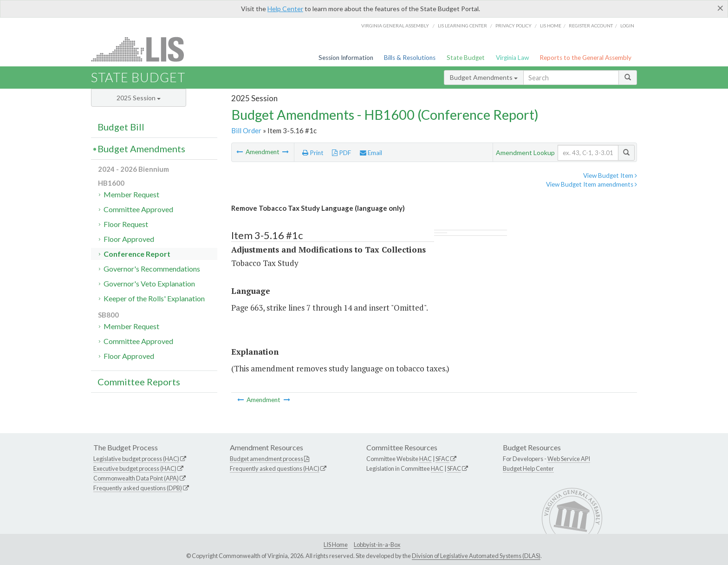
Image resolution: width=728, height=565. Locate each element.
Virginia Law (512, 58)
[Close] (720, 8)
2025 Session (139, 98)
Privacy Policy (513, 26)
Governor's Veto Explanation (149, 283)
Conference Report (137, 254)
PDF (341, 153)
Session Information (346, 58)
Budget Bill (121, 127)
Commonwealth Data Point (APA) (136, 478)
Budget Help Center (528, 468)
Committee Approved (138, 209)
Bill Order (246, 130)
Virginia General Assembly (395, 26)
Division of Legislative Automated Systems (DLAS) (476, 556)
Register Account (591, 26)
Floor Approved (129, 239)
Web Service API (569, 459)
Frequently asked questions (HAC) (275, 468)
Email (371, 153)
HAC (426, 459)
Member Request (131, 194)
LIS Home (336, 545)
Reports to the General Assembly (585, 58)
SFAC (442, 459)
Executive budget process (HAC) (135, 468)
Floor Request (126, 224)
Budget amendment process (266, 459)
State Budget (466, 58)
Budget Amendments (484, 77)
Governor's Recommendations (152, 269)
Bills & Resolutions (410, 58)
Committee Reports (139, 382)
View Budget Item (610, 175)
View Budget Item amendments (591, 184)
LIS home (551, 26)
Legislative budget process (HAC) (136, 459)
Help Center (285, 9)
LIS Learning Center (462, 26)
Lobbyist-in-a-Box (377, 545)
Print (313, 153)
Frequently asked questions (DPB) (138, 488)
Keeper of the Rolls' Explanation (154, 298)
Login (627, 26)
